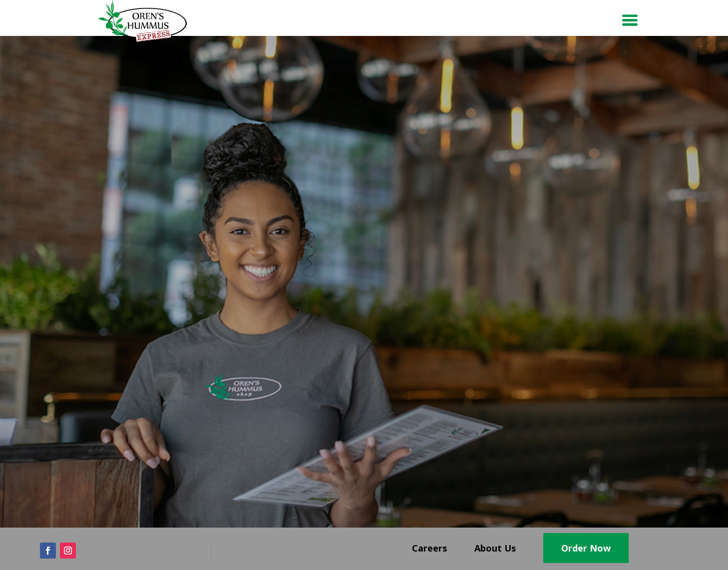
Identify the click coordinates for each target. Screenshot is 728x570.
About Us (495, 548)
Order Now (586, 548)
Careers (429, 548)
